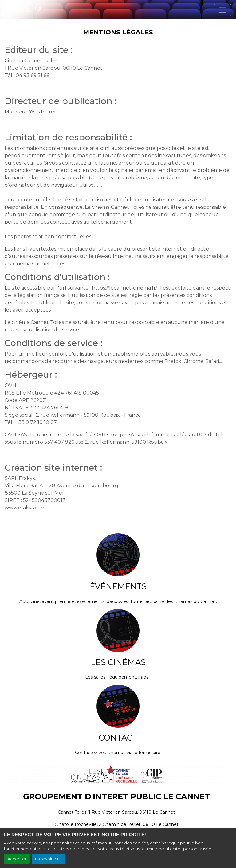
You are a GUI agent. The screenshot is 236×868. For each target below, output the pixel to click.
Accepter (17, 859)
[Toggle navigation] (222, 10)
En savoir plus (48, 859)
